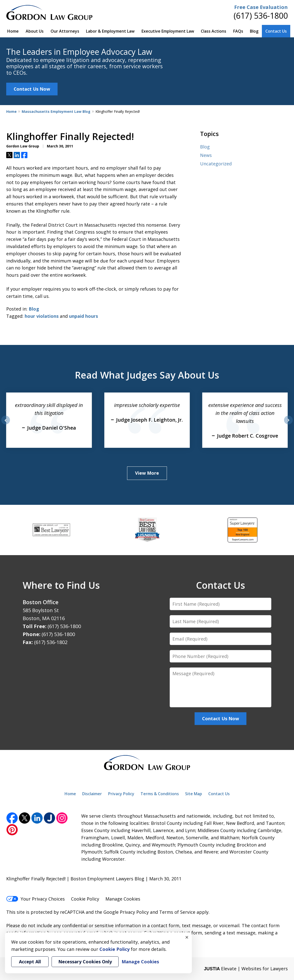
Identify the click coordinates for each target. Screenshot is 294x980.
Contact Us (276, 31)
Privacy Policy (121, 794)
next (288, 424)
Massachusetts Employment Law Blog (56, 111)
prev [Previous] (6, 424)
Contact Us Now (32, 89)
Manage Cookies (123, 899)
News (206, 155)
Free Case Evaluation (261, 7)
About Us (35, 31)
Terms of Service (177, 912)
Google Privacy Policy (126, 912)
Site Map (194, 794)
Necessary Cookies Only (85, 962)
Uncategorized (216, 164)
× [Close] (187, 937)
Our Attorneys (65, 31)
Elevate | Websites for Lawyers (246, 969)
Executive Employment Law (168, 31)
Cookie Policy (85, 899)
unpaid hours (83, 316)
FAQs (238, 31)
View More (147, 473)
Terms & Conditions (160, 794)
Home (13, 31)
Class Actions (214, 31)
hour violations (42, 316)
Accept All (30, 962)
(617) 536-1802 (51, 642)
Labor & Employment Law (110, 31)
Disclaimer (92, 794)
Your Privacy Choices (36, 899)
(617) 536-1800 (261, 16)
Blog (254, 31)
